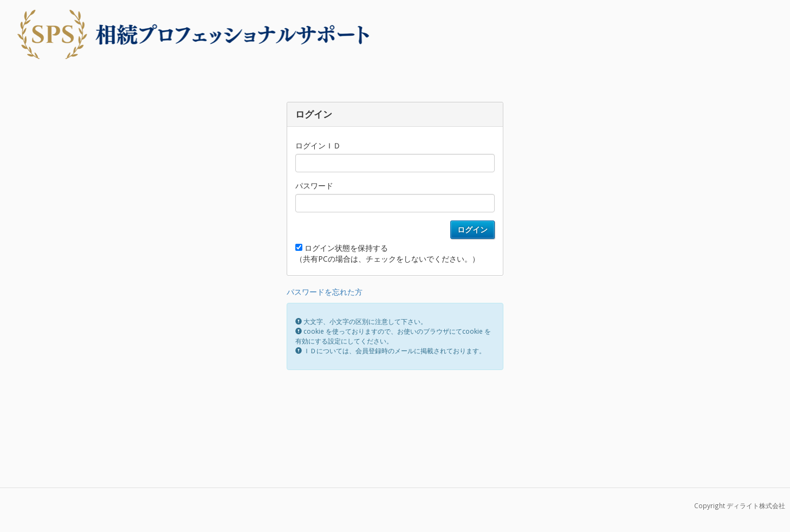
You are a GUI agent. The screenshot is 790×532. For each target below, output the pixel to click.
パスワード (314, 186)
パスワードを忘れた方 (325, 292)
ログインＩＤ (318, 145)
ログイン (472, 229)
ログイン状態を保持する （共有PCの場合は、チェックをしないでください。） (387, 253)
